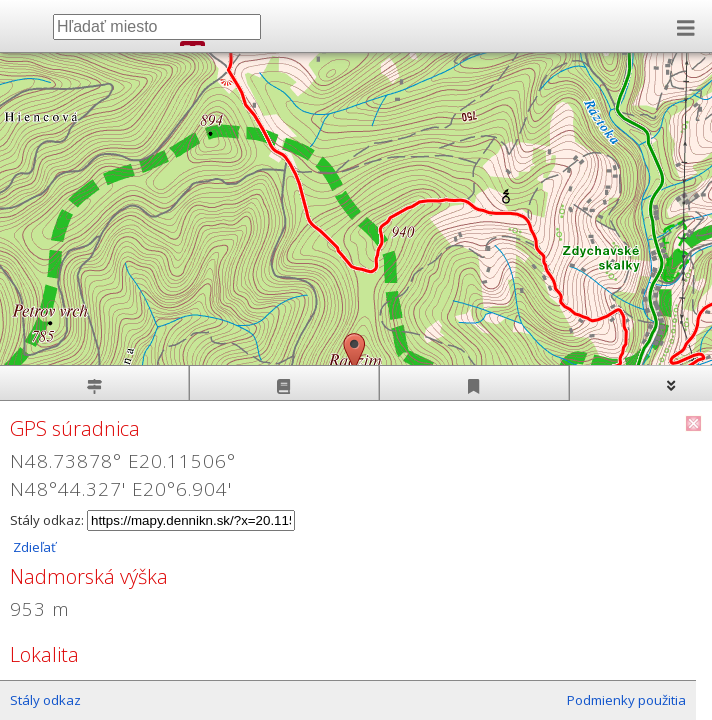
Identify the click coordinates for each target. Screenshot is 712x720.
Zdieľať (33, 547)
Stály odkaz (45, 700)
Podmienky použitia (626, 700)
